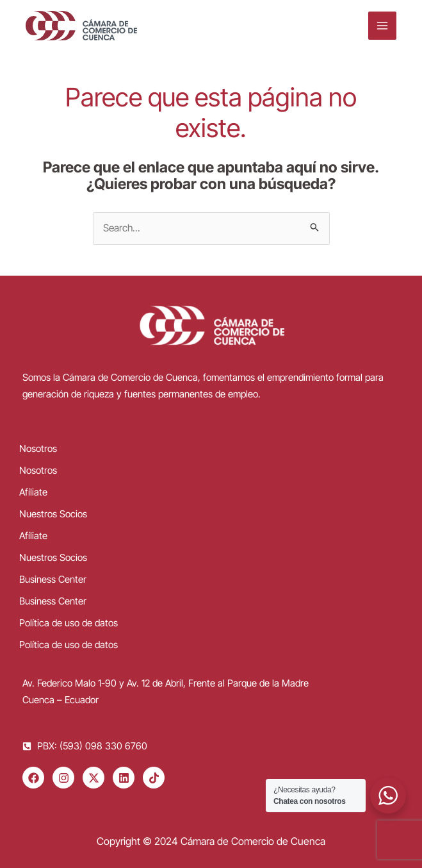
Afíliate (33, 492)
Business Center (53, 579)
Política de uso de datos (69, 623)
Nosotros (38, 448)
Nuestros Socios (53, 514)
